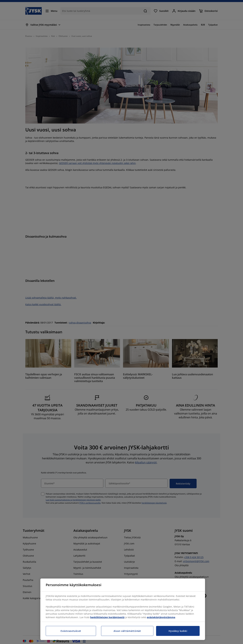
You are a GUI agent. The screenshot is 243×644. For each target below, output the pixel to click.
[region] (123, 609)
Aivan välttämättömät (127, 631)
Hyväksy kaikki (178, 631)
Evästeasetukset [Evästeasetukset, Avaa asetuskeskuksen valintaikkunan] (71, 631)
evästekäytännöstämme (161, 617)
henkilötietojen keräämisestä (107, 617)
